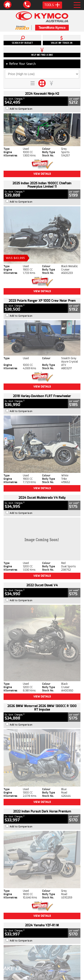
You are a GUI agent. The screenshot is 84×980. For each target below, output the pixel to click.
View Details (42, 174)
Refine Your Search (21, 64)
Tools (52, 5)
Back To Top (42, 842)
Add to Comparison (21, 109)
